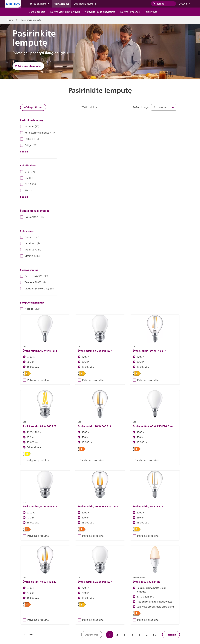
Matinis (30, 256)
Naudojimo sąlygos (17, 619)
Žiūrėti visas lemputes (28, 66)
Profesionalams (39, 4)
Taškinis (29, 139)
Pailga (29, 145)
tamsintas (30, 243)
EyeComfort (33, 217)
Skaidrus (31, 250)
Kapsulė (30, 126)
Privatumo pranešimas (139, 613)
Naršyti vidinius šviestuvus (65, 12)
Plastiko (30, 309)
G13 (27, 172)
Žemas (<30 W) (33, 282)
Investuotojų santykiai (18, 613)
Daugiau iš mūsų (85, 4)
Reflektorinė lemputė (37, 133)
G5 (27, 178)
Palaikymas (151, 12)
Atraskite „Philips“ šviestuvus (55, 553)
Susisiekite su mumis (56, 613)
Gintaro (30, 237)
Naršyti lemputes (130, 12)
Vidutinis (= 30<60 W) (37, 289)
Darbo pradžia (37, 12)
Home (10, 20)
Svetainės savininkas (82, 613)
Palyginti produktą (77, 180)
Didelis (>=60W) (34, 276)
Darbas (38, 613)
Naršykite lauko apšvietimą (100, 12)
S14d (27, 191)
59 (155, 426)
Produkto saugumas (165, 613)
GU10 (28, 184)
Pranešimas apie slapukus (110, 613)
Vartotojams (62, 4)
